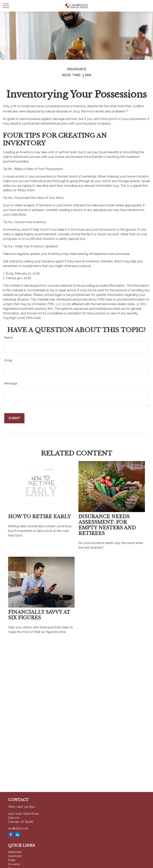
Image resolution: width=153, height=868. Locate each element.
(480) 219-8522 (26, 807)
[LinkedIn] (17, 834)
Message (11, 383)
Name (9, 338)
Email (8, 360)
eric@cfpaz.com (18, 828)
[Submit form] (14, 418)
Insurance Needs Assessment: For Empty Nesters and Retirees (107, 525)
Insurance (14, 864)
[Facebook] (11, 834)
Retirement (15, 852)
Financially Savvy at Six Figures (39, 615)
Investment (15, 856)
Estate (12, 860)
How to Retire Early (39, 517)
